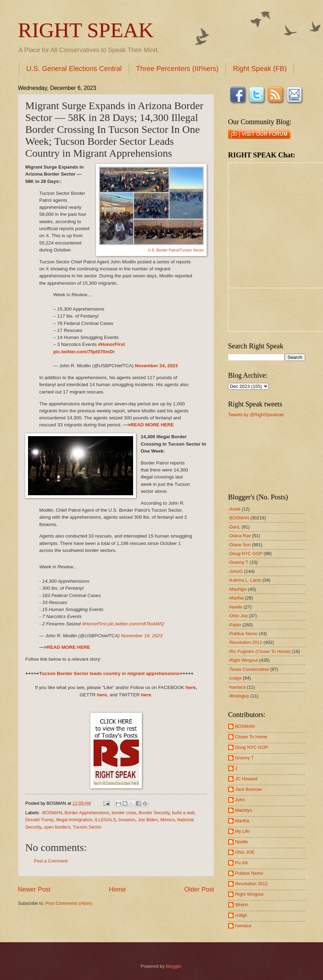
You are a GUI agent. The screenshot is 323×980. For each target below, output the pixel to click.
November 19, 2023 (142, 636)
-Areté (234, 509)
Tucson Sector (87, 827)
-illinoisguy (239, 696)
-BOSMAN (51, 813)
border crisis (124, 813)
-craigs (235, 678)
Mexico (168, 820)
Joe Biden (148, 820)
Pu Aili (241, 863)
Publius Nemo (249, 873)
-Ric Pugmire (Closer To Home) (259, 651)
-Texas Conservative (249, 669)
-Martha (236, 598)
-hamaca (237, 687)
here (191, 687)
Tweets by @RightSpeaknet (256, 415)
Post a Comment (51, 861)
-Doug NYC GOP (245, 553)
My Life (242, 831)
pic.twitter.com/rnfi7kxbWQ (136, 624)
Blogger (173, 966)
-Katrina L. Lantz (245, 580)
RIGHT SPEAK (86, 30)
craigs (241, 915)
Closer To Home (251, 737)
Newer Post (34, 889)
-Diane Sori (239, 545)
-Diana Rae (239, 536)
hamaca (243, 926)
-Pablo (235, 625)
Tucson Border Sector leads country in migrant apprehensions (109, 673)
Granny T (244, 758)
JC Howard (246, 779)
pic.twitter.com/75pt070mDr (84, 352)
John (240, 800)
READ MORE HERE (152, 425)
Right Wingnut (249, 894)
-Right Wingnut (243, 660)
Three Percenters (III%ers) (177, 69)
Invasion (127, 820)
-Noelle (235, 607)
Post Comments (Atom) (69, 903)
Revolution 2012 (251, 884)
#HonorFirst (112, 344)
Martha (242, 821)
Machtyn (244, 810)
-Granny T (238, 562)
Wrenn (242, 905)
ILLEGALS (105, 820)
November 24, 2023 (156, 366)
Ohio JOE (245, 852)
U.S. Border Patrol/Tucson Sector (176, 250)
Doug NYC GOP (252, 747)
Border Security (154, 813)
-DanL (234, 527)
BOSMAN (245, 726)
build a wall (183, 813)
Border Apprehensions (87, 813)
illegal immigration (74, 820)
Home (117, 889)
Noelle (242, 842)
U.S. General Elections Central (74, 69)
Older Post (199, 889)
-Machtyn (237, 589)
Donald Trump (39, 820)
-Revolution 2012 (245, 642)
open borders (57, 827)
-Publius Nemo (243, 634)
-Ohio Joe (238, 616)
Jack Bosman (249, 789)
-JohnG (235, 571)
